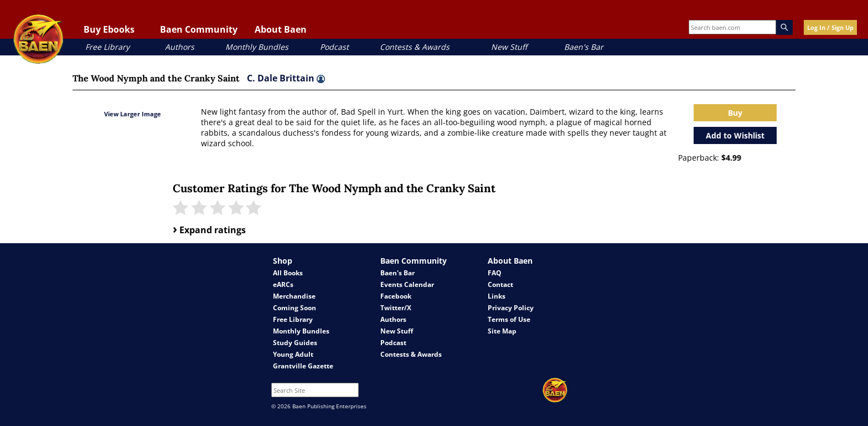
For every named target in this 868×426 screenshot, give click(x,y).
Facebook (396, 296)
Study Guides (295, 343)
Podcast (334, 47)
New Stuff (509, 47)
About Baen (281, 29)
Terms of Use (509, 319)
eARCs (283, 284)
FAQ (495, 273)
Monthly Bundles (257, 47)
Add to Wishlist (735, 135)
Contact (500, 284)
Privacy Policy (511, 308)
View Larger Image (133, 114)
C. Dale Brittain (286, 78)
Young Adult (293, 354)
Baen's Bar (584, 47)
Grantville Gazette (303, 366)
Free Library (107, 47)
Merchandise (294, 296)
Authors (180, 47)
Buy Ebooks (109, 29)
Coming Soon (294, 308)
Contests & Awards (415, 47)
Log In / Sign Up (830, 27)
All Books (288, 273)
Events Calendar (407, 284)
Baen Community (199, 29)
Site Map (502, 331)
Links (497, 296)
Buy (735, 113)
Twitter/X (396, 308)
